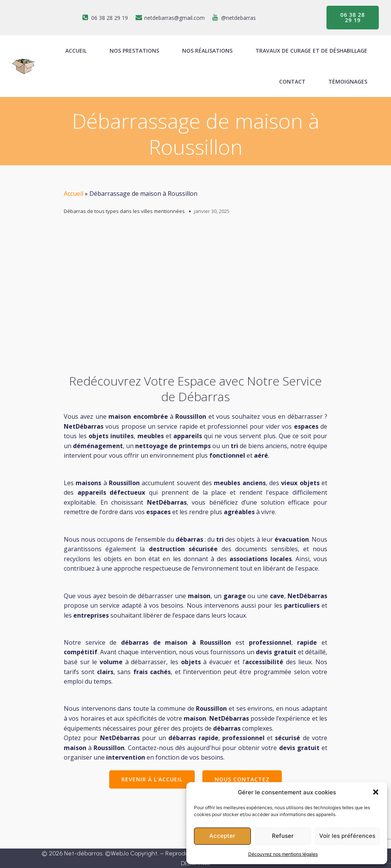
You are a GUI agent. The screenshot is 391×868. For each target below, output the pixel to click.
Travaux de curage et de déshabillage (311, 51)
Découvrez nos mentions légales (283, 854)
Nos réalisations (207, 51)
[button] (376, 792)
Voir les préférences (347, 836)
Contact (292, 81)
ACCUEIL (76, 51)
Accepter (222, 836)
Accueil (74, 194)
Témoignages (348, 81)
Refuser (283, 836)
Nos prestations (134, 51)
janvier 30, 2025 (212, 211)
